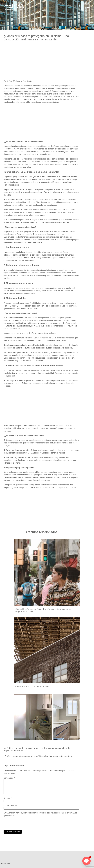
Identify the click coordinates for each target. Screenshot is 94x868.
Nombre (8, 799)
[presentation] (22, 824)
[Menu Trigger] (86, 5)
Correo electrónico (12, 806)
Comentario (9, 776)
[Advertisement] (41, 61)
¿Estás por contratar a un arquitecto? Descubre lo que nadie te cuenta (37, 754)
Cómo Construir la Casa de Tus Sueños (32, 686)
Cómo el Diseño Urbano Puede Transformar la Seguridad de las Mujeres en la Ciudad (43, 610)
